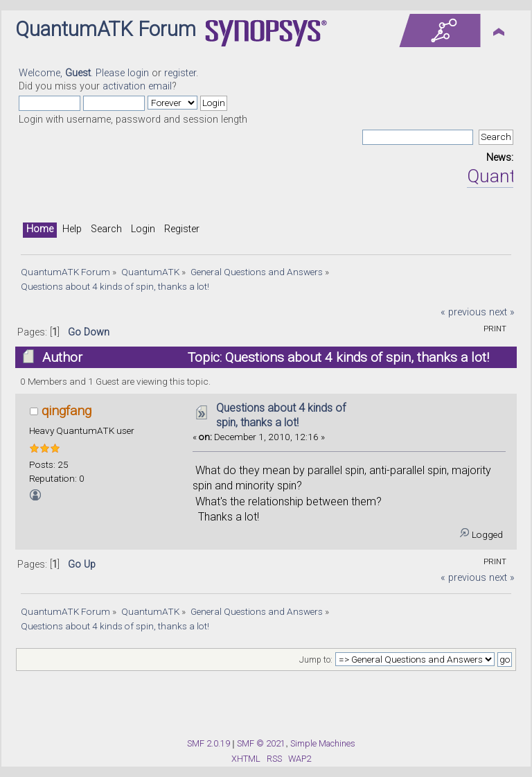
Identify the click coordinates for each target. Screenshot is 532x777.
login (138, 73)
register (180, 73)
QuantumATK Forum (106, 29)
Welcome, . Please (73, 73)
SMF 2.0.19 (209, 743)
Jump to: (316, 660)
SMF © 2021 (261, 743)
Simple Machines (323, 743)
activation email (137, 86)
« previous (463, 312)
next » (502, 312)
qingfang (66, 411)
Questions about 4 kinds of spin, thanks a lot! (281, 415)
